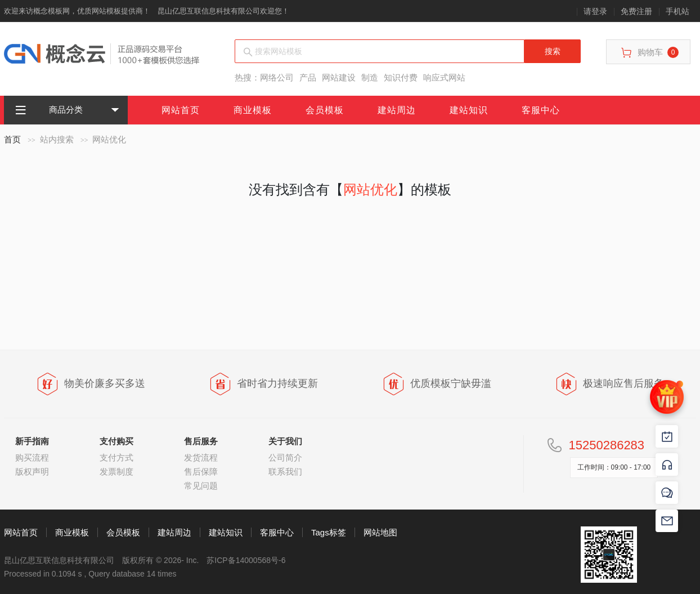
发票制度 (116, 472)
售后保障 (201, 472)
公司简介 (285, 457)
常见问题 (201, 486)
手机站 (677, 11)
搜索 (553, 51)
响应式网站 (444, 77)
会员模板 (325, 110)
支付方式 (116, 457)
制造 (370, 77)
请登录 (595, 11)
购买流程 (32, 457)
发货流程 (201, 457)
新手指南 (32, 441)
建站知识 (469, 110)
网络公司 (277, 77)
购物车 (650, 53)
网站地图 (380, 532)
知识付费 (401, 77)
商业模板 (253, 110)
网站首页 (181, 110)
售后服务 (201, 441)
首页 (12, 139)
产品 (308, 77)
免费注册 (636, 11)
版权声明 (32, 472)
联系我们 (285, 472)
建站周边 (397, 110)
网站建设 (339, 77)
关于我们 (285, 441)
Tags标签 (329, 532)
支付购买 (116, 441)
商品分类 (49, 110)
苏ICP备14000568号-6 (246, 560)
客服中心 (541, 110)
